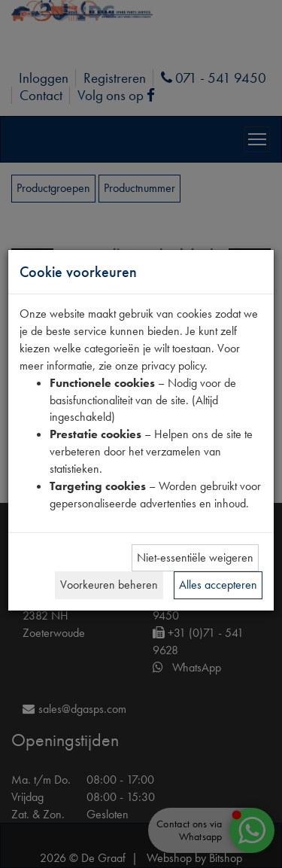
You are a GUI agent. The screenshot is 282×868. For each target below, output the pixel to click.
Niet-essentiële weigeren (195, 557)
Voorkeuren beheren (109, 585)
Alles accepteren (218, 585)
